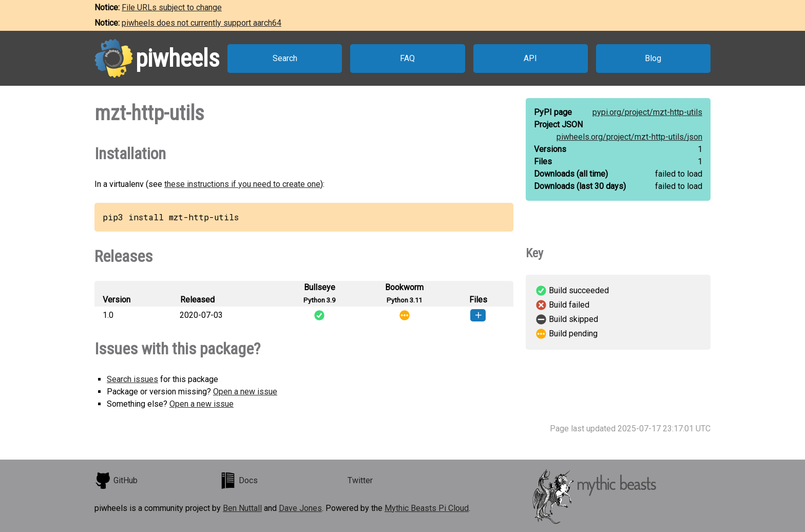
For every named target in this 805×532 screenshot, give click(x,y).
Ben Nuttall (242, 508)
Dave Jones (300, 508)
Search (285, 58)
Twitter (360, 480)
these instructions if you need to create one (242, 184)
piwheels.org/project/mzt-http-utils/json (629, 137)
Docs (239, 481)
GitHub (116, 481)
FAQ (407, 58)
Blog (653, 58)
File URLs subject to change (172, 7)
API (530, 58)
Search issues (132, 379)
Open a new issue (245, 392)
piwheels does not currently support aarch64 (202, 23)
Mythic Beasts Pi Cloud (427, 508)
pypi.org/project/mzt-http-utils (647, 112)
